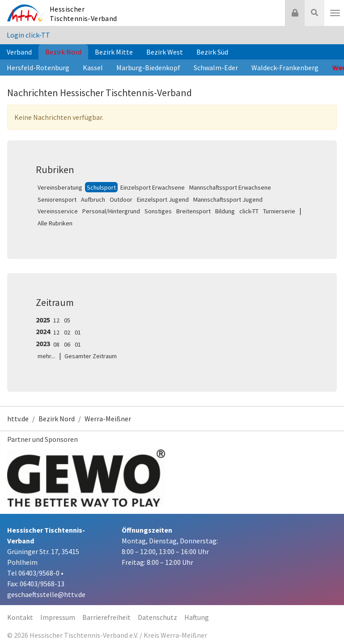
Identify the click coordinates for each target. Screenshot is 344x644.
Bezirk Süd (212, 52)
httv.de (18, 419)
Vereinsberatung (60, 187)
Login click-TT (28, 35)
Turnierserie (279, 211)
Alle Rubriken (55, 223)
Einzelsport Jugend (163, 199)
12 (56, 320)
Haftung (197, 617)
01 (78, 332)
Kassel (93, 68)
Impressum (58, 617)
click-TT (249, 211)
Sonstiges (158, 211)
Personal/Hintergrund (111, 211)
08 (56, 344)
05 (67, 320)
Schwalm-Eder (216, 68)
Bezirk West (165, 52)
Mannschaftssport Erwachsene (230, 187)
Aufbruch (93, 199)
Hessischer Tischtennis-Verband (83, 14)
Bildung (225, 211)
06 (67, 344)
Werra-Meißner (108, 419)
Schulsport (101, 187)
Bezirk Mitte (114, 52)
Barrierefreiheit (106, 617)
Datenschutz (157, 617)
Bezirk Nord (63, 52)
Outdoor (121, 199)
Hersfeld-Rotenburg (38, 68)
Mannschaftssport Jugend (228, 199)
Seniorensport (57, 199)
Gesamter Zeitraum (91, 356)
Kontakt (20, 617)
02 (67, 332)
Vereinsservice (58, 211)
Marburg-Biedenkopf (148, 68)
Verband (19, 52)
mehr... (46, 356)
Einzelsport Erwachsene (153, 187)
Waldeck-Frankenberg (285, 68)
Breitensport (193, 211)
